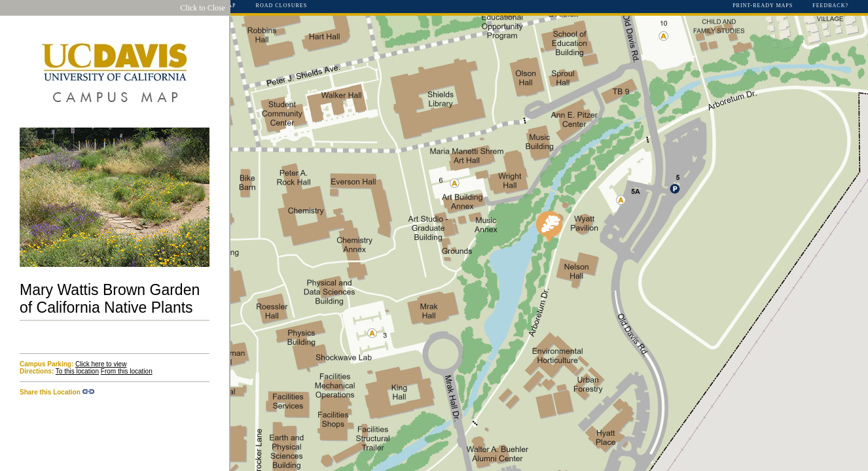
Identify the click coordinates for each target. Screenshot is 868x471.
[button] (549, 227)
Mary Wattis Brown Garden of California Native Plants (110, 299)
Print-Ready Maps (763, 6)
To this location (77, 371)
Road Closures (282, 6)
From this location (127, 371)
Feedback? (830, 6)
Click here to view (101, 364)
